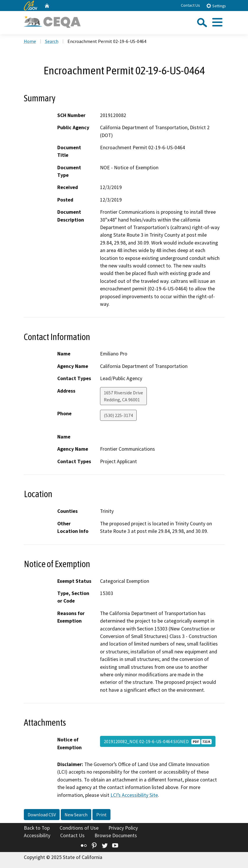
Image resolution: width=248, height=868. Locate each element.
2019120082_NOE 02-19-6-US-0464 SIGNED (158, 741)
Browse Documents (116, 835)
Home (30, 41)
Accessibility (37, 835)
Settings (216, 6)
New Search (76, 815)
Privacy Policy (123, 828)
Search (52, 41)
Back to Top (37, 828)
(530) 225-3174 (118, 415)
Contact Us (190, 5)
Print (101, 815)
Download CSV (42, 815)
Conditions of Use (79, 828)
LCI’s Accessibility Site (134, 795)
